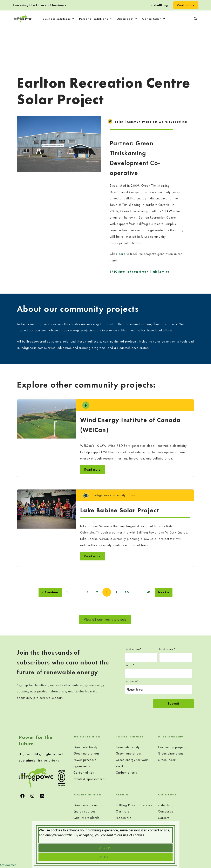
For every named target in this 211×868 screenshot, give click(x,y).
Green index (167, 760)
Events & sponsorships (90, 779)
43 (149, 592)
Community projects (172, 747)
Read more (92, 469)
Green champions (171, 753)
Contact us (186, 5)
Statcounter (8, 865)
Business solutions (57, 19)
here (122, 254)
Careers (164, 818)
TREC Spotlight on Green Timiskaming (140, 272)
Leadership (124, 818)
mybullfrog (159, 5)
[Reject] (106, 857)
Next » (164, 592)
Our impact (125, 19)
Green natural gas (87, 753)
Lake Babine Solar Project (120, 510)
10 (127, 592)
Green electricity (86, 747)
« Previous (50, 592)
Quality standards (87, 818)
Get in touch (152, 19)
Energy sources (84, 811)
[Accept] (106, 848)
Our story (123, 811)
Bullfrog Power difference (134, 805)
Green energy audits (88, 805)
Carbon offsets (84, 773)
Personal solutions (94, 19)
